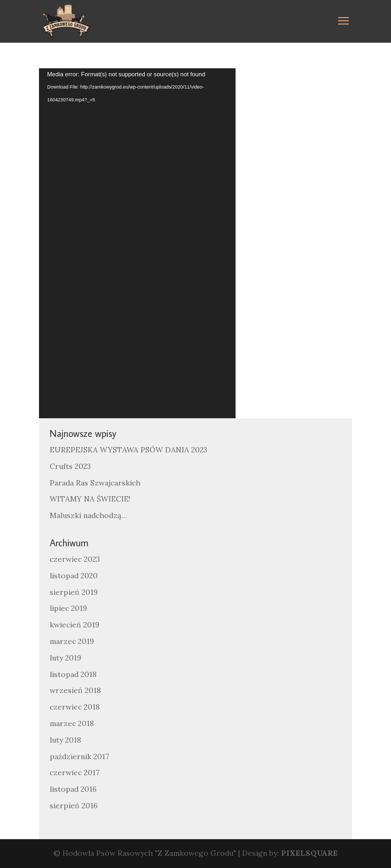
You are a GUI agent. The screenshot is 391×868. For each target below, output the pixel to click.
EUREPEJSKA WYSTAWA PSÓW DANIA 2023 (128, 450)
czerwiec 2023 (75, 559)
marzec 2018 (72, 723)
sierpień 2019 (74, 592)
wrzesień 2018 (75, 690)
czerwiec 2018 (75, 707)
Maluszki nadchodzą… (88, 515)
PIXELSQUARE (309, 853)
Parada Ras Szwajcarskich (95, 483)
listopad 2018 (73, 674)
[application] (137, 243)
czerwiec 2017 (75, 773)
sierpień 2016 (74, 806)
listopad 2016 (73, 789)
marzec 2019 (72, 641)
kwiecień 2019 (75, 625)
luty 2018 (65, 740)
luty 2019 (65, 658)
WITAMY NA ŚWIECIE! (90, 499)
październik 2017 (79, 756)
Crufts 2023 (70, 466)
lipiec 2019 (68, 608)
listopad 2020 (74, 576)
